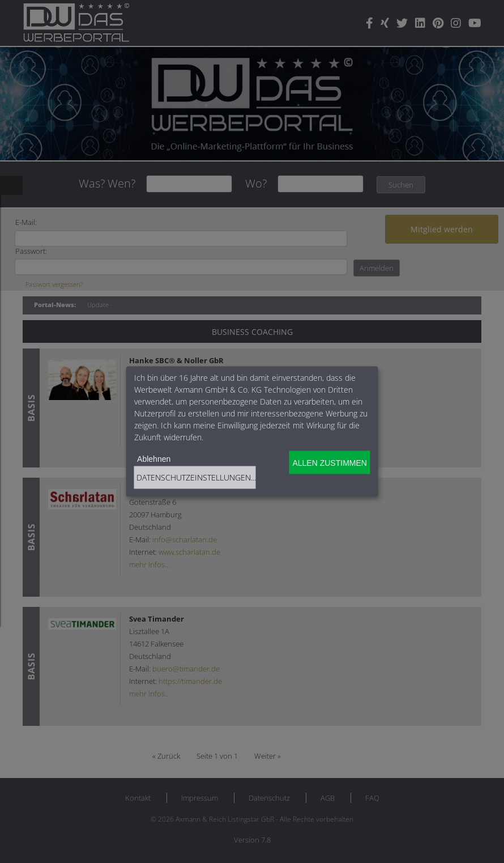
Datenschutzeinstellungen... (196, 477)
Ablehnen (154, 458)
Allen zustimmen (329, 462)
